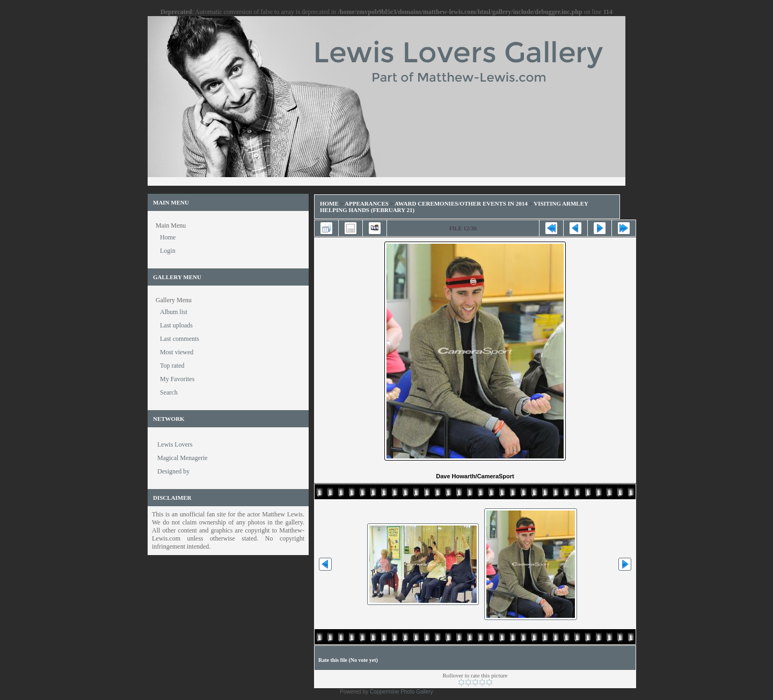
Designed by (173, 471)
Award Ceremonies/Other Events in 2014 (461, 203)
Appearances (367, 203)
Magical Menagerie (183, 458)
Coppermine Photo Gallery (402, 692)
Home (329, 203)
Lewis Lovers (175, 444)
